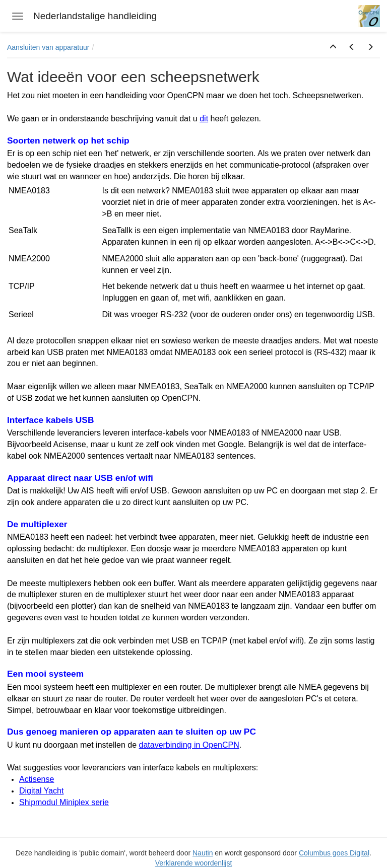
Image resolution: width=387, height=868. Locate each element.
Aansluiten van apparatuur (48, 47)
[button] (333, 47)
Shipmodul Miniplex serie (64, 802)
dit (204, 119)
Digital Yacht (41, 791)
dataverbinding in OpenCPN (189, 745)
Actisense (37, 779)
